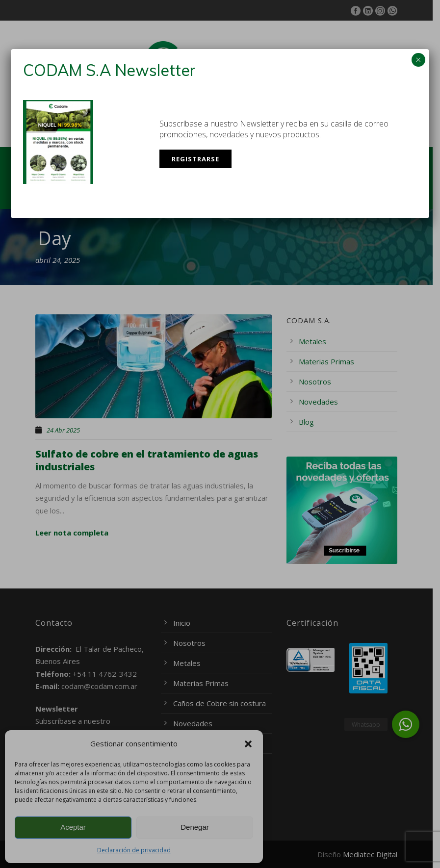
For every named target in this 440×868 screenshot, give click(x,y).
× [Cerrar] (418, 60)
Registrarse (195, 159)
